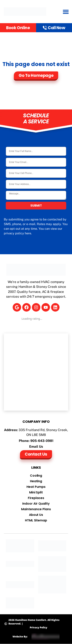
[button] (66, 12)
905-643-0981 (42, 441)
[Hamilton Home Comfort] (36, 372)
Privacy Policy (38, 627)
